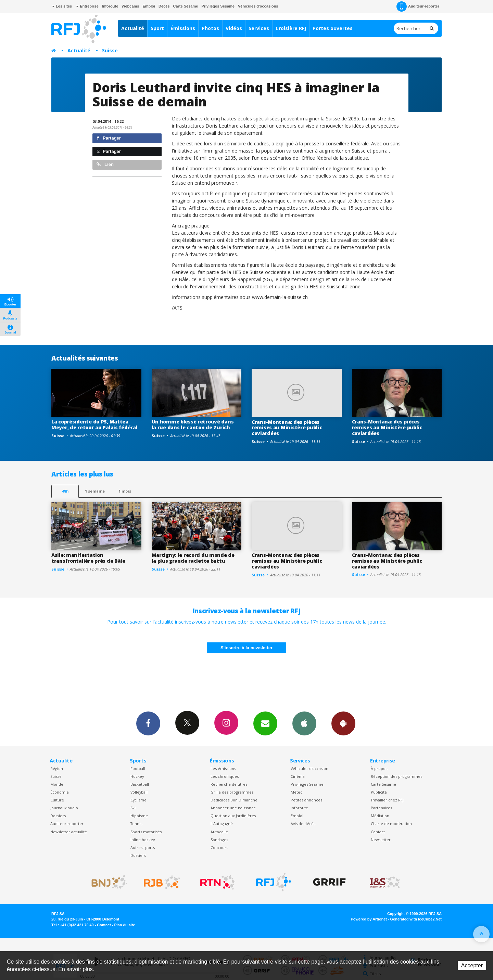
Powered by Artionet (369, 919)
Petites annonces (306, 800)
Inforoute (110, 6)
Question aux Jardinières (233, 816)
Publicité (379, 792)
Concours (219, 847)
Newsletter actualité (69, 832)
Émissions (183, 28)
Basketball (140, 784)
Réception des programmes (396, 776)
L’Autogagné (222, 824)
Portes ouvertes (333, 28)
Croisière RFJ (291, 28)
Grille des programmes (232, 792)
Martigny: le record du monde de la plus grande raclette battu (193, 558)
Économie (60, 792)
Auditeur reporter (67, 824)
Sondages (219, 840)
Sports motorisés (146, 832)
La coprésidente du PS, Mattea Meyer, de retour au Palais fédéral (94, 424)
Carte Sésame (186, 6)
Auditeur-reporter (418, 6)
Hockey (137, 776)
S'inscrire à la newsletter (246, 648)
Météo (297, 792)
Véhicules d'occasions (258, 6)
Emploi (149, 6)
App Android (343, 723)
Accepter (472, 965)
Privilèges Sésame (218, 6)
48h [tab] (65, 491)
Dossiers (58, 816)
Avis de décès (303, 824)
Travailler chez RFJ (387, 800)
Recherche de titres (229, 784)
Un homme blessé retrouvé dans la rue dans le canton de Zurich (193, 424)
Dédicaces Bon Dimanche (234, 800)
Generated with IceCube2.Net (416, 919)
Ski (133, 808)
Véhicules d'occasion (309, 768)
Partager (109, 138)
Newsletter (381, 840)
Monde (57, 784)
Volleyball (139, 792)
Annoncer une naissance (233, 808)
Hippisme (139, 816)
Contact (378, 832)
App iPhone (304, 723)
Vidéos (234, 28)
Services (259, 28)
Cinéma (298, 776)
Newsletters (265, 723)
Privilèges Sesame (307, 784)
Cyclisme (138, 800)
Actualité (133, 28)
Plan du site (124, 925)
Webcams (130, 6)
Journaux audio (64, 808)
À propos (379, 768)
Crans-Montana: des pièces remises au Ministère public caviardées (287, 428)
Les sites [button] (62, 6)
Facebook (148, 723)
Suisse (110, 50)
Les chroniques (225, 776)
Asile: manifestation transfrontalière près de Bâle (88, 558)
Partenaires (381, 808)
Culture (57, 800)
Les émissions (223, 768)
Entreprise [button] (87, 6)
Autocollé (219, 832)
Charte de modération (391, 824)
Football (138, 768)
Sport (157, 28)
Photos (210, 28)
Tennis (136, 824)
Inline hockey (143, 840)
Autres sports (143, 847)
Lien (105, 164)
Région (57, 768)
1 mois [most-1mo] (125, 491)
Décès (164, 6)
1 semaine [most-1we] (95, 491)
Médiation (380, 816)
